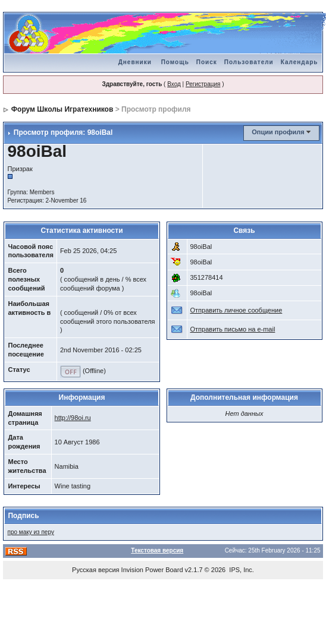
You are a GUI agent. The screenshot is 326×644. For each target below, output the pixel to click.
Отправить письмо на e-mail (233, 329)
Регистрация (203, 84)
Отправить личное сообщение (236, 310)
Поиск (207, 62)
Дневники (135, 62)
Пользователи (249, 62)
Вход (174, 84)
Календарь (300, 62)
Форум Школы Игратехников (62, 109)
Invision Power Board (152, 570)
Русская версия (95, 570)
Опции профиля (278, 132)
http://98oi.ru (73, 418)
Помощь (175, 62)
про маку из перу (30, 532)
